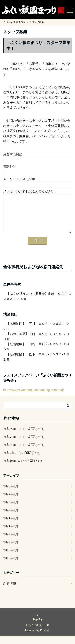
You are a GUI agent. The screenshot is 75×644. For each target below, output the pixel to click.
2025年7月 (11, 494)
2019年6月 (11, 558)
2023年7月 (11, 510)
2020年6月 (11, 550)
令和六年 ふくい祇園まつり (24, 445)
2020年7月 (11, 542)
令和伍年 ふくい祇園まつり (26, 453)
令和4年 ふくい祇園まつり (22, 461)
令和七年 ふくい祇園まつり (24, 437)
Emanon (45, 638)
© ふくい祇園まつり (37, 633)
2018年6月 (11, 566)
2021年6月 (11, 534)
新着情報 (10, 591)
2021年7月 (11, 526)
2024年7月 (11, 502)
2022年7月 (11, 518)
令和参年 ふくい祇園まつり (23, 469)
